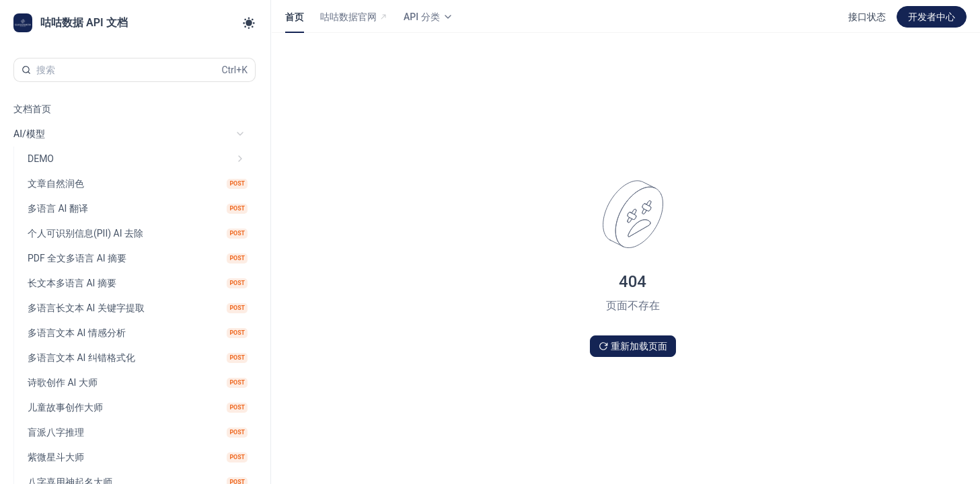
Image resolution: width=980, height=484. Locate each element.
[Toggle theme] (249, 23)
